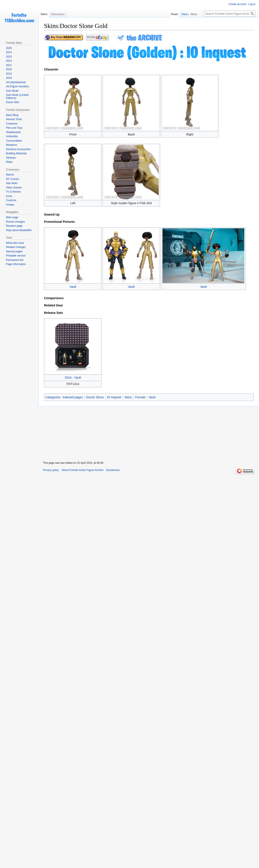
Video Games (14, 188)
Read (183, 14)
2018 (9, 78)
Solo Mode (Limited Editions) (17, 97)
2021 (9, 65)
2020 (9, 69)
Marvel (10, 175)
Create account (237, 4)
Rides (9, 162)
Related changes (16, 247)
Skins (128, 397)
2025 (9, 48)
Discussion (58, 14)
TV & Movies (13, 192)
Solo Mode (12, 91)
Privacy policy (51, 470)
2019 (9, 74)
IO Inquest (114, 397)
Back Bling (12, 115)
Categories (53, 397)
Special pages (14, 251)
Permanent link (15, 260)
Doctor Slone (95, 397)
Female (140, 397)
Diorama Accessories (18, 149)
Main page (12, 217)
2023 (9, 57)
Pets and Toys (14, 128)
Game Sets (12, 102)
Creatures (12, 124)
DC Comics (13, 179)
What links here (15, 243)
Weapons (11, 145)
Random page (14, 226)
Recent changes (15, 222)
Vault (73, 287)
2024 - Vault (73, 378)
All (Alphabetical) (16, 82)
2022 (9, 61)
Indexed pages (73, 397)
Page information (16, 264)
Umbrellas (12, 136)
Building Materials (16, 153)
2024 (9, 52)
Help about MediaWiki (19, 230)
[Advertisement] (149, 431)
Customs (11, 200)
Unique (10, 205)
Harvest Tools (14, 119)
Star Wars (12, 183)
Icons (9, 196)
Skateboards (13, 132)
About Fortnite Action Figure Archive (82, 470)
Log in (252, 4)
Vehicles (11, 158)
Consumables (14, 141)
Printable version (16, 256)
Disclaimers (113, 470)
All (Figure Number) (17, 86)
